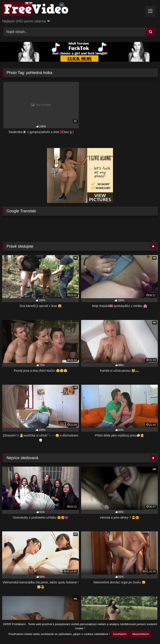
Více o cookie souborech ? (80, 640)
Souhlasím (120, 634)
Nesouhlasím (141, 634)
